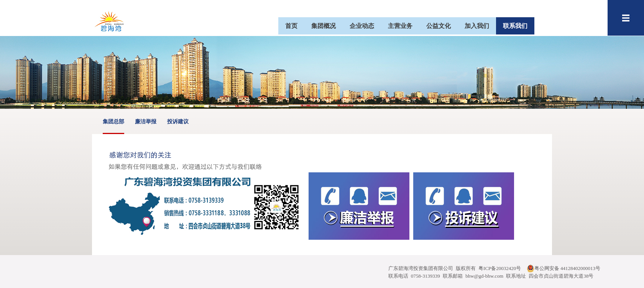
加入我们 (477, 26)
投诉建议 (178, 121)
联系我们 (515, 26)
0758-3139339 (426, 276)
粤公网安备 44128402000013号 (563, 268)
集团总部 (113, 126)
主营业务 (400, 26)
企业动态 (362, 26)
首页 (291, 26)
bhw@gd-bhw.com (484, 276)
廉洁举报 (146, 121)
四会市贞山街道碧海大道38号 (561, 276)
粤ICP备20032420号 (500, 268)
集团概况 (324, 26)
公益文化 (439, 26)
